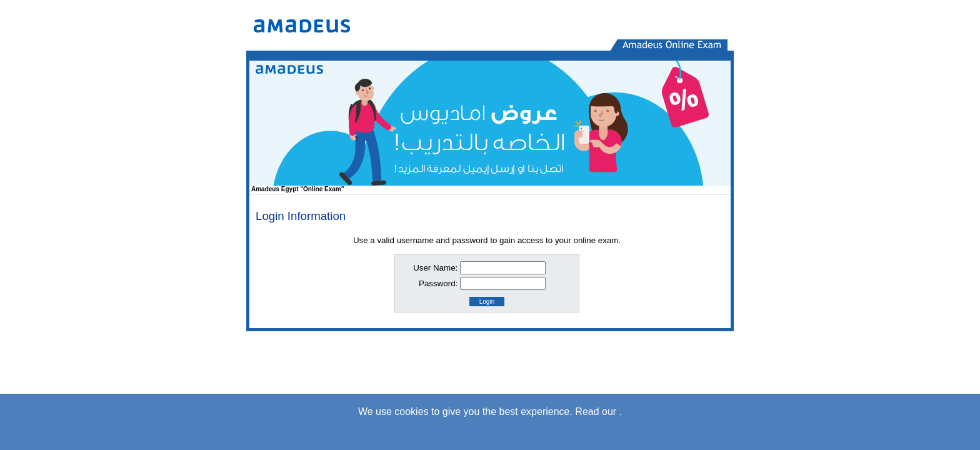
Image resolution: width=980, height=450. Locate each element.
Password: (438, 283)
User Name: (435, 268)
